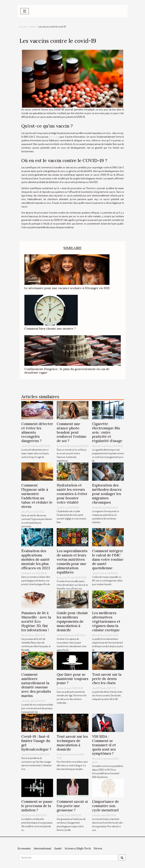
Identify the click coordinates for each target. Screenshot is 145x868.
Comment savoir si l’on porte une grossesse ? (72, 806)
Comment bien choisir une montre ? (50, 329)
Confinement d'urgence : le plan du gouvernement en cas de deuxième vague (67, 371)
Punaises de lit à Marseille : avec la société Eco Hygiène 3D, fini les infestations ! (36, 621)
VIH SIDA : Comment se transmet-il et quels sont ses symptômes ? (104, 745)
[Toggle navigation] (25, 11)
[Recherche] (68, 858)
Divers (98, 848)
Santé (32, 27)
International (43, 848)
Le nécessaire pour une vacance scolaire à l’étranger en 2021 (67, 288)
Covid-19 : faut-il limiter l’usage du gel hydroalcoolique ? (36, 743)
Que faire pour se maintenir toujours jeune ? (72, 679)
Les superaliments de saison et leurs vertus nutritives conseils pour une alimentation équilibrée (72, 561)
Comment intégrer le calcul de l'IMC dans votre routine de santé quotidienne (108, 559)
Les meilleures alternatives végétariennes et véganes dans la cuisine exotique (106, 621)
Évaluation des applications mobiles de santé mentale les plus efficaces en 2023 (36, 559)
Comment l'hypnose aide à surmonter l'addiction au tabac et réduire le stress (37, 496)
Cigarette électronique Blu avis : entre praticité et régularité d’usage (107, 432)
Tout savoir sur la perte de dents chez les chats (107, 679)
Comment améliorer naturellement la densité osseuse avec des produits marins (36, 685)
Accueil (23, 27)
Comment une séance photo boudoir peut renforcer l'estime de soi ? (72, 432)
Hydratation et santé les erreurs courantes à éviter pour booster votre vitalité (72, 494)
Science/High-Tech (78, 848)
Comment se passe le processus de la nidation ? (37, 806)
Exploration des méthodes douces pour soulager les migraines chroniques (107, 494)
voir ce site (54, 137)
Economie (24, 848)
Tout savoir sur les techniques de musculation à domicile (72, 743)
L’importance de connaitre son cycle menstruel (106, 806)
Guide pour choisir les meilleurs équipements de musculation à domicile (72, 621)
